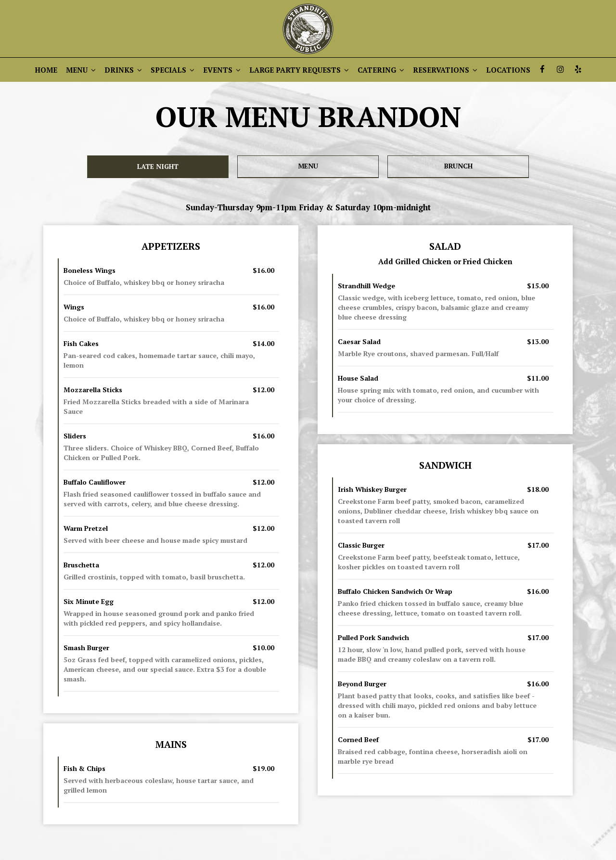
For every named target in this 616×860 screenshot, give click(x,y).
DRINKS (123, 70)
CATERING (381, 70)
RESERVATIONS (445, 70)
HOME (46, 70)
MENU (81, 70)
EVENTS (222, 70)
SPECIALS (173, 70)
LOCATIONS (508, 70)
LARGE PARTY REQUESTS (299, 70)
